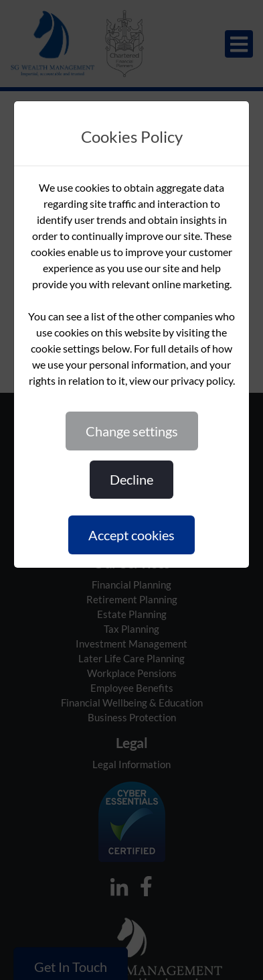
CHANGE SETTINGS (132, 431)
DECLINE (131, 479)
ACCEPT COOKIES (131, 535)
